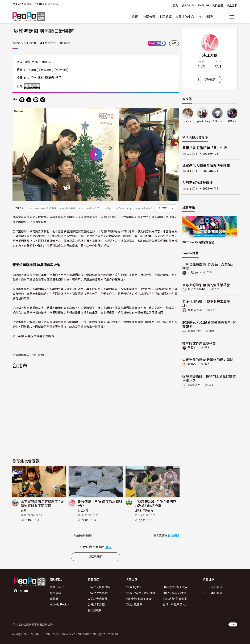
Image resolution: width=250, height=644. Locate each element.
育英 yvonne (196, 310)
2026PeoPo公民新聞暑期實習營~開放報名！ (209, 324)
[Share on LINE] (36, 100)
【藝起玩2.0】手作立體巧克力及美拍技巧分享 (155, 503)
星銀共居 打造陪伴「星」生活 (205, 148)
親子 (58, 78)
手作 (33, 78)
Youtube (27, 591)
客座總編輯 (95, 610)
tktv (26, 78)
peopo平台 (195, 330)
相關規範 (55, 593)
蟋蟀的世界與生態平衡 (199, 343)
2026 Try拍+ (133, 587)
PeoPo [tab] (83, 536)
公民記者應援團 (98, 599)
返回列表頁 (96, 557)
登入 (175, 6)
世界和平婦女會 (144, 511)
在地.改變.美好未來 (175, 599)
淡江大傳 (83, 511)
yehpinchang (204, 121)
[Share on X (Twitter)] (29, 100)
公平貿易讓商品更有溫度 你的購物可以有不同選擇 (43, 503)
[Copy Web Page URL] (43, 100)
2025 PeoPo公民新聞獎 (141, 593)
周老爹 (192, 347)
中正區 (47, 62)
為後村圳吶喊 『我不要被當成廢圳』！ (206, 303)
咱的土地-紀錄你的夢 (139, 599)
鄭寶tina (232, 121)
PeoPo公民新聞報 (99, 587)
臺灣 (27, 62)
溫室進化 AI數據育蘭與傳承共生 (206, 166)
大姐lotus (217, 121)
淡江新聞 (38, 355)
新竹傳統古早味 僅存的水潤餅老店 (100, 503)
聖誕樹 (49, 78)
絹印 (41, 78)
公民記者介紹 (96, 605)
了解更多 (210, 79)
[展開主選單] (232, 17)
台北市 (36, 62)
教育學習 (46, 70)
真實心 (192, 364)
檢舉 (174, 43)
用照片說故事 (134, 605)
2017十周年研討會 (174, 593)
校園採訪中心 (185, 17)
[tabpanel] (96, 547)
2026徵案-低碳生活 (175, 587)
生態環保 (31, 70)
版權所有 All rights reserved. (33, 86)
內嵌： (20, 208)
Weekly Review (60, 605)
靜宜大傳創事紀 (198, 289)
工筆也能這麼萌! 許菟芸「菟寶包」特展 (209, 266)
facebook (16, 591)
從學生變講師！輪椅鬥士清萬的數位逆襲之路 (209, 378)
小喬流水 (193, 272)
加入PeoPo (188, 6)
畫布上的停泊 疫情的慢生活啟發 (206, 285)
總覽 (135, 17)
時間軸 (54, 599)
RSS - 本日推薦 (213, 593)
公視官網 (218, 6)
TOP (233, 624)
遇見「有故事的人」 (175, 605)
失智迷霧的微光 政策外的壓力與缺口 (210, 359)
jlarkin (188, 121)
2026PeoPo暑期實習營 (198, 242)
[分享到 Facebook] (22, 100)
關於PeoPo (57, 587)
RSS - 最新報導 (213, 587)
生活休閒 (61, 70)
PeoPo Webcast (98, 593)
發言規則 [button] (173, 536)
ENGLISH (204, 6)
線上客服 (232, 6)
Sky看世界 (194, 384)
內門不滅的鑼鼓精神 (197, 183)
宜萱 (24, 511)
